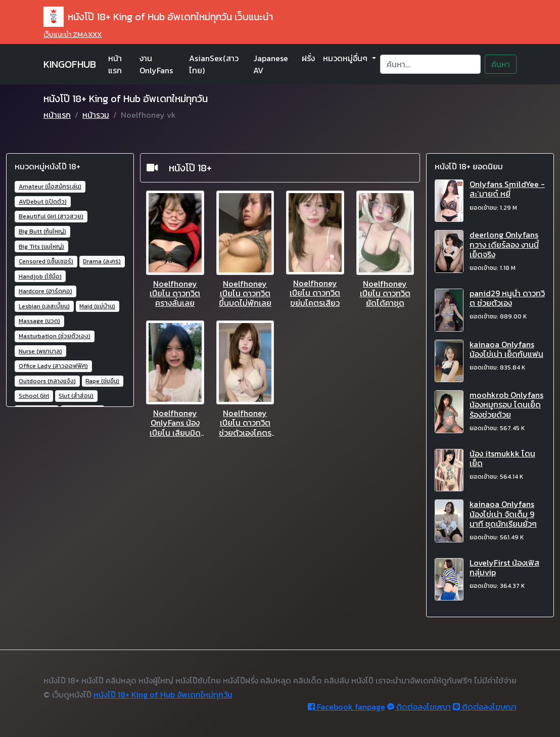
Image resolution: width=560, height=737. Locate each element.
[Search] (430, 64)
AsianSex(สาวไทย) (214, 64)
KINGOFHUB (70, 64)
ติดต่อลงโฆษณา (419, 707)
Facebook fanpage (346, 707)
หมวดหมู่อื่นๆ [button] (346, 58)
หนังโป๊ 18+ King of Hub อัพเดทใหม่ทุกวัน (163, 695)
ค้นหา (501, 64)
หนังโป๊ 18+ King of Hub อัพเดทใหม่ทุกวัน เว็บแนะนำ (158, 17)
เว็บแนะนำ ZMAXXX (73, 35)
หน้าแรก (115, 64)
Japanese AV (271, 64)
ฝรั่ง (308, 58)
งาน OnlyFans (156, 64)
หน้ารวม (96, 115)
